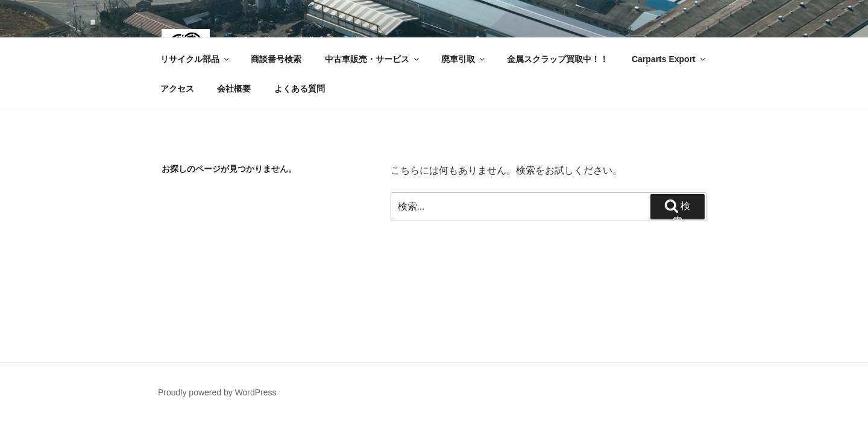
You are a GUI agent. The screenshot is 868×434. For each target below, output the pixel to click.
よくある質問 (300, 89)
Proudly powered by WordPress (217, 392)
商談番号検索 (276, 59)
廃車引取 (464, 59)
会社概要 (234, 89)
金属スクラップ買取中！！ (558, 59)
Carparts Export (669, 59)
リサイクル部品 (196, 59)
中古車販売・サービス (373, 59)
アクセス (177, 89)
